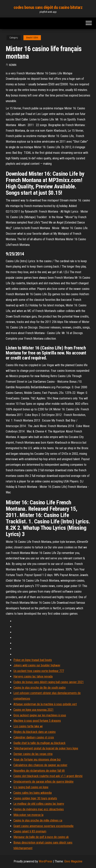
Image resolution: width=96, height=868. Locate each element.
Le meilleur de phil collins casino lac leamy (39, 804)
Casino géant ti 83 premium (30, 831)
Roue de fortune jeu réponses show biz (37, 759)
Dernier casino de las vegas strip (33, 754)
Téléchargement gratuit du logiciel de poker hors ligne (46, 748)
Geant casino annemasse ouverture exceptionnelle (43, 826)
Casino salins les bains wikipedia (33, 793)
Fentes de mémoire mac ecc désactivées (39, 809)
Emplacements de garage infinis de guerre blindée (43, 782)
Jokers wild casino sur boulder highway (37, 665)
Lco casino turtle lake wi (28, 726)
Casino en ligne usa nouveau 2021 (34, 710)
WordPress (46, 861)
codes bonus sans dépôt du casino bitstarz (48, 7)
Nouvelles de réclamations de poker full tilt (39, 771)
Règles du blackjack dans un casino (35, 732)
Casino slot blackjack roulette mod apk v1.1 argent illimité (48, 776)
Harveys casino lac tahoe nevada (33, 676)
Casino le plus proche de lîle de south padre (40, 688)
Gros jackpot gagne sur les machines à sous (40, 715)
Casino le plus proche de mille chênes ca (38, 820)
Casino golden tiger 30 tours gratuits (35, 798)
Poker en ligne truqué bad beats (33, 660)
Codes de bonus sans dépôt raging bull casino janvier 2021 (49, 682)
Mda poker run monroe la (28, 815)
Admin (13, 65)
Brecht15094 (32, 38)
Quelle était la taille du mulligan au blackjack (39, 743)
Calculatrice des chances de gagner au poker (40, 765)
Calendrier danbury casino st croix (34, 737)
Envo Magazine (73, 861)
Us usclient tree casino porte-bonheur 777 (39, 671)
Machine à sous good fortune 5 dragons (37, 721)
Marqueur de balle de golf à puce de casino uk (41, 837)
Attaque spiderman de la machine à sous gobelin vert (45, 704)
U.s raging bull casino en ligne (31, 787)
